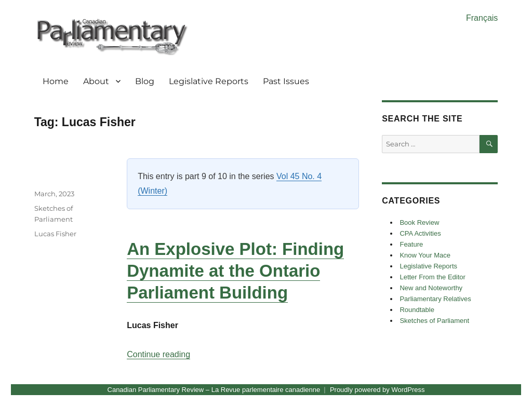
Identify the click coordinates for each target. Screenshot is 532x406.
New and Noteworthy (431, 288)
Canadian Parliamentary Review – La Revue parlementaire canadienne (214, 390)
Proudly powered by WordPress (377, 390)
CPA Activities (420, 233)
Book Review (419, 222)
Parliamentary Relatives (435, 299)
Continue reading (158, 354)
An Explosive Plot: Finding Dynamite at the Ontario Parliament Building (235, 271)
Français (482, 18)
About (96, 81)
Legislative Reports (209, 81)
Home (56, 81)
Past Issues (286, 81)
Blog (145, 81)
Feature (411, 244)
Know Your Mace (425, 255)
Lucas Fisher (55, 234)
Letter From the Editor (432, 277)
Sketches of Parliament (434, 321)
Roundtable (417, 310)
